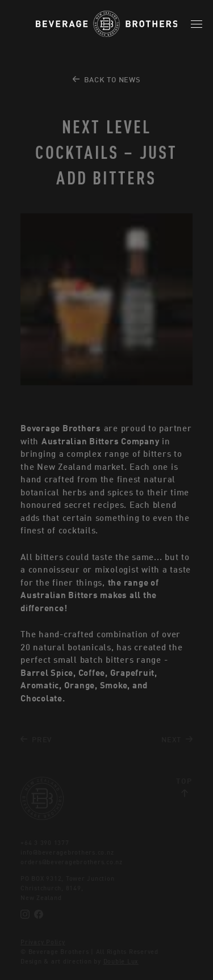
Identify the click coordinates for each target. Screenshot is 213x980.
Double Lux (121, 961)
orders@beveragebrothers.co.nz (72, 862)
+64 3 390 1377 (45, 843)
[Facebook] (39, 914)
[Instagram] (25, 914)
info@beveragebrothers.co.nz (67, 852)
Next (177, 740)
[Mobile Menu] (197, 24)
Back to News (107, 79)
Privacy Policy (43, 942)
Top (184, 787)
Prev (36, 740)
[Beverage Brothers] (107, 24)
